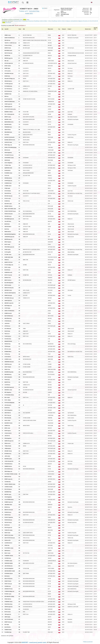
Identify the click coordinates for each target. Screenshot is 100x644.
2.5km (25, 20)
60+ (10, 22)
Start (21, 20)
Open (20, 21)
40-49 (4, 22)
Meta (28, 20)
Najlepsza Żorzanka (83, 21)
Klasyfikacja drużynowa (28, 21)
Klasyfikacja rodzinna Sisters (58, 21)
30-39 (96, 21)
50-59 (7, 22)
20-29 (93, 21)
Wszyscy (16, 21)
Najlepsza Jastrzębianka (71, 21)
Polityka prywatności (88, 642)
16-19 (89, 21)
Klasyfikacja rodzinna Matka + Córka (42, 21)
